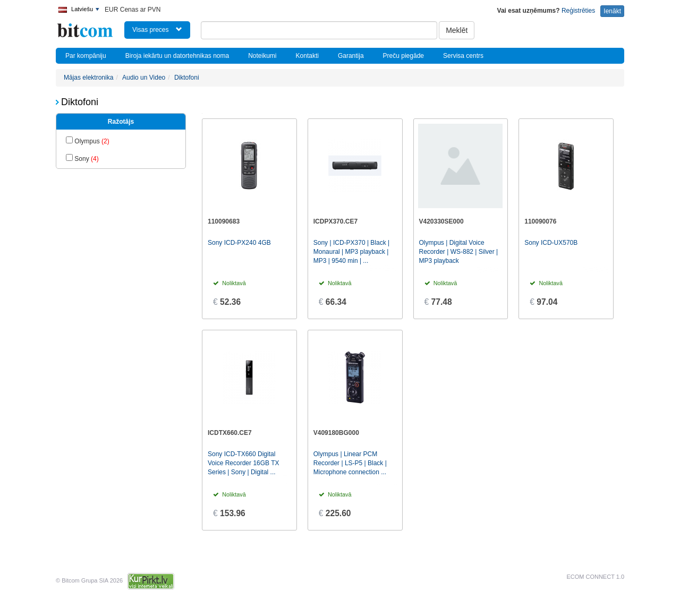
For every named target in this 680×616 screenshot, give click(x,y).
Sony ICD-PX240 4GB (239, 243)
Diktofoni (187, 78)
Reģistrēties (578, 11)
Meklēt (457, 30)
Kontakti (307, 56)
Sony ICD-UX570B (551, 243)
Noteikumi (262, 56)
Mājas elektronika (88, 78)
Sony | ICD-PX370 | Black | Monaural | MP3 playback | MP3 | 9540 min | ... (351, 252)
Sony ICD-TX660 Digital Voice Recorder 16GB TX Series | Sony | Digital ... (244, 463)
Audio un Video (144, 78)
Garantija (351, 56)
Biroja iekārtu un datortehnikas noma (177, 56)
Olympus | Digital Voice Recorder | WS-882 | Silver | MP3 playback (459, 252)
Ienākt (612, 11)
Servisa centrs (463, 56)
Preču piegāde (403, 56)
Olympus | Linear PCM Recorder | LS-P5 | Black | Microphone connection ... (350, 463)
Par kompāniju (86, 56)
